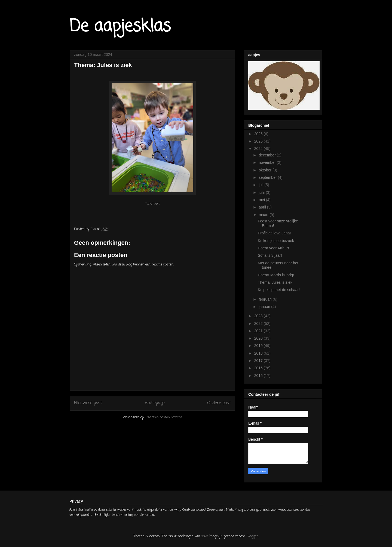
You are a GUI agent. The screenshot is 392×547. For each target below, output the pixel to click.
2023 (259, 316)
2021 (259, 331)
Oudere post (219, 403)
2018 (259, 353)
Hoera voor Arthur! (273, 248)
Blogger (252, 536)
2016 (259, 368)
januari (265, 307)
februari (266, 299)
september (268, 177)
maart (264, 215)
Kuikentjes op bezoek (276, 241)
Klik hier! (152, 204)
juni (262, 192)
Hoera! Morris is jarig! (276, 275)
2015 (259, 376)
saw (204, 536)
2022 (259, 324)
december (268, 155)
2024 (259, 149)
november (268, 162)
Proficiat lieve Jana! (274, 233)
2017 (259, 361)
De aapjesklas (120, 27)
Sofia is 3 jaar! (270, 255)
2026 (259, 134)
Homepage (155, 403)
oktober (266, 170)
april (263, 207)
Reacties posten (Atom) (164, 417)
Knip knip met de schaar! (279, 290)
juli (261, 185)
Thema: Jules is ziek (275, 282)
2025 (259, 141)
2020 (259, 338)
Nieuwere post (88, 403)
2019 (259, 346)
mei (262, 200)
